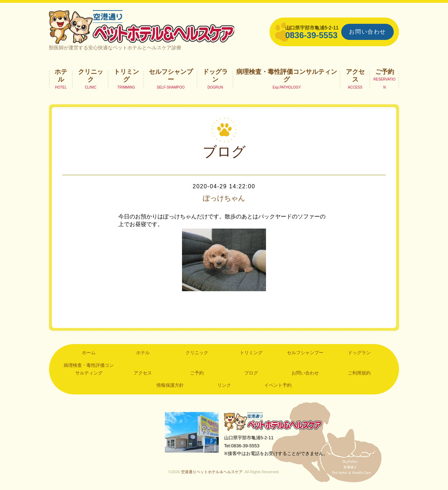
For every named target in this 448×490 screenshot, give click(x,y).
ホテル (61, 76)
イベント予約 (278, 386)
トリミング (126, 76)
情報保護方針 (170, 386)
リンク (224, 386)
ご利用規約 (359, 373)
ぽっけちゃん (224, 198)
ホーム (89, 353)
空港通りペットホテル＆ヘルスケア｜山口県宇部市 (142, 26)
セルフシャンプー (171, 76)
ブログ (251, 373)
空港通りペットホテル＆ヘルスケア (273, 422)
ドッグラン (215, 76)
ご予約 (385, 72)
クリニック (91, 76)
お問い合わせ (367, 32)
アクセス (355, 76)
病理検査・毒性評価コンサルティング (287, 76)
